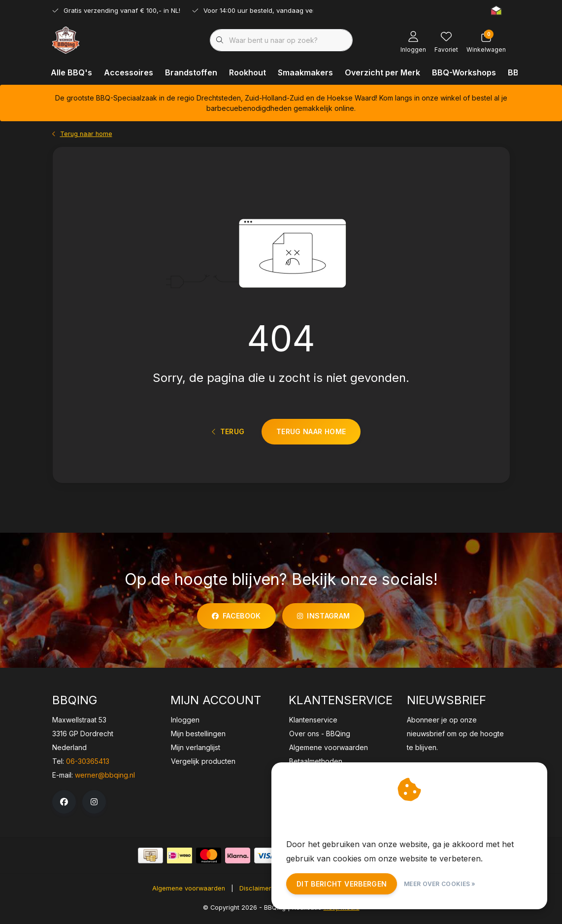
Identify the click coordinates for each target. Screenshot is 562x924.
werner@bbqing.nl (105, 778)
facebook (236, 619)
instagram (323, 619)
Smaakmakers (305, 72)
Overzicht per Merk (382, 72)
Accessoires (129, 72)
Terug (228, 434)
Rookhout (248, 72)
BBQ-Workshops (464, 72)
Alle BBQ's (71, 72)
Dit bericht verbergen (342, 884)
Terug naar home (311, 434)
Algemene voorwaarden (189, 892)
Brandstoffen (191, 72)
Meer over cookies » (440, 884)
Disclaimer (255, 892)
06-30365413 (88, 765)
